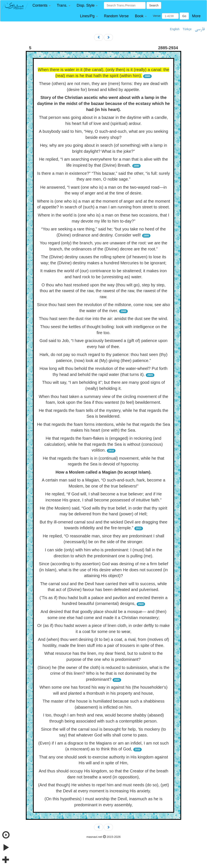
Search (154, 5)
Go (184, 16)
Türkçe (187, 29)
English (175, 29)
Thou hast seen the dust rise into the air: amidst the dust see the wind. (103, 319)
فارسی (200, 29)
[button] (42, 6)
